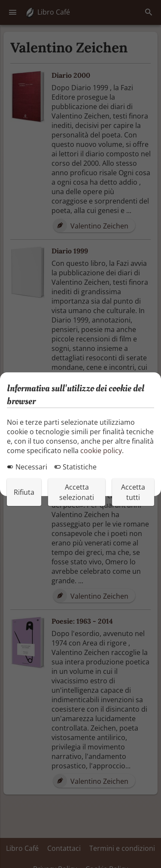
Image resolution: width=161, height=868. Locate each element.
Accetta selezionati (77, 492)
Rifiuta (24, 492)
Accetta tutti (133, 492)
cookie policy (101, 451)
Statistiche (75, 467)
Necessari (27, 467)
